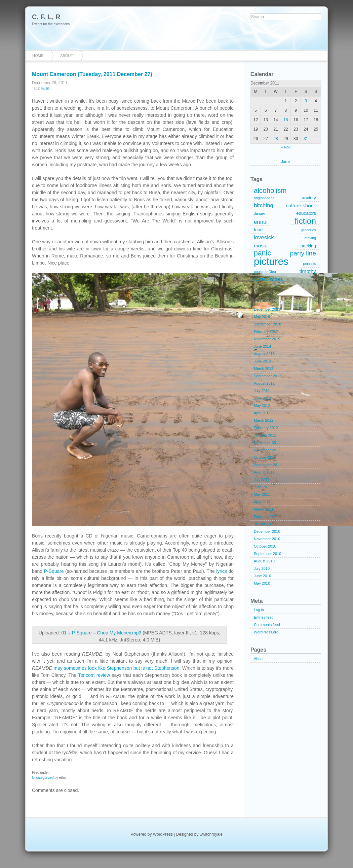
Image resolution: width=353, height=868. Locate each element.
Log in (259, 610)
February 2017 (266, 332)
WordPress (163, 834)
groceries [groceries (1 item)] (309, 230)
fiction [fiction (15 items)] (305, 221)
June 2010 (262, 576)
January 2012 (265, 435)
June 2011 (262, 487)
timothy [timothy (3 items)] (308, 271)
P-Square (54, 571)
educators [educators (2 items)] (306, 213)
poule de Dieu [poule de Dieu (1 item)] (265, 272)
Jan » (286, 162)
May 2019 (262, 317)
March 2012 (264, 420)
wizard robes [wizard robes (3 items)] (268, 279)
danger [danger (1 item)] (259, 213)
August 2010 (264, 561)
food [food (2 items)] (258, 230)
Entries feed (264, 617)
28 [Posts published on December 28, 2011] (276, 139)
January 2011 (265, 524)
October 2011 (265, 457)
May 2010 (262, 583)
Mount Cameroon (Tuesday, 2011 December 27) (92, 74)
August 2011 (264, 472)
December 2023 (267, 309)
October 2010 (265, 546)
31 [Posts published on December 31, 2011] (306, 139)
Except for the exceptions (51, 24)
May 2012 (262, 406)
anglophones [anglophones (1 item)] (264, 198)
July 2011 (262, 480)
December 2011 (267, 443)
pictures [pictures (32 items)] (271, 262)
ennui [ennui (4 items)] (261, 222)
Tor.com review (94, 675)
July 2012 (262, 391)
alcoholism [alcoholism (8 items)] (270, 190)
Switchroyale (211, 834)
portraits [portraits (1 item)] (310, 264)
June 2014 (262, 346)
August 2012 (264, 383)
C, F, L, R (46, 17)
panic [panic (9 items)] (262, 253)
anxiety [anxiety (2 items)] (309, 198)
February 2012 (266, 428)
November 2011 (267, 450)
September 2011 (267, 465)
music (45, 88)
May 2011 (262, 494)
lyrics (222, 571)
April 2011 (262, 502)
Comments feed (267, 625)
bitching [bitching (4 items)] (264, 205)
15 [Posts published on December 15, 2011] (286, 120)
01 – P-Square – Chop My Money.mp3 (101, 633)
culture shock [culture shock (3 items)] (301, 205)
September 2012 (267, 376)
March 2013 (264, 369)
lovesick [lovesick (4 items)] (264, 237)
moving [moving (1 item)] (310, 238)
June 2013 (262, 361)
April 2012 (262, 413)
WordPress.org (266, 632)
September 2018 (267, 324)
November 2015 (267, 339)
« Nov (286, 147)
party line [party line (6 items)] (303, 253)
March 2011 (264, 509)
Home (38, 56)
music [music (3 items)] (261, 246)
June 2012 (262, 398)
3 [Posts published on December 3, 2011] (306, 101)
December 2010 (267, 531)
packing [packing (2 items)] (308, 246)
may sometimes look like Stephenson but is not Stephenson (116, 668)
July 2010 (262, 568)
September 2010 (267, 554)
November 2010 (267, 539)
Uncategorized (43, 778)
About (67, 56)
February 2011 (266, 517)
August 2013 (264, 354)
